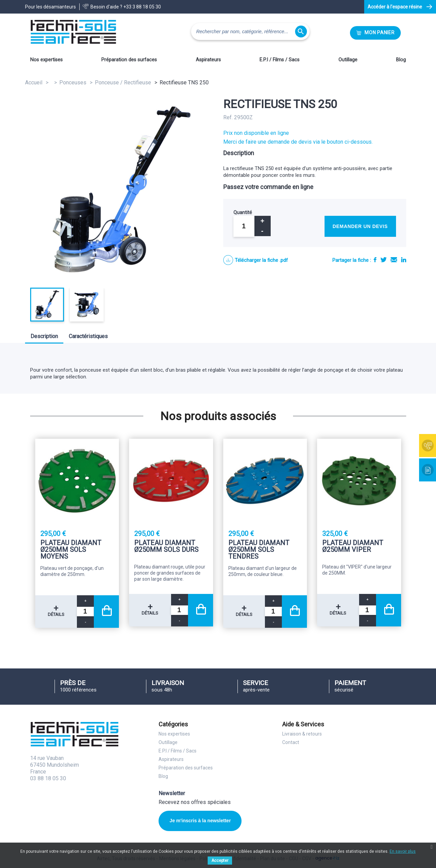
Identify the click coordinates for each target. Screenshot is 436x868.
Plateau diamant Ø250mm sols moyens (71, 550)
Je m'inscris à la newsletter (200, 821)
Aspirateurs (208, 60)
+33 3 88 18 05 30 (142, 7)
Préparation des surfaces (129, 60)
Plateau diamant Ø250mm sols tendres (259, 550)
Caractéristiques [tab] (88, 336)
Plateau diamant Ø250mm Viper (353, 546)
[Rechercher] (250, 32)
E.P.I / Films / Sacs (279, 60)
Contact (291, 742)
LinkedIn (404, 260)
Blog (401, 60)
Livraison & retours (302, 734)
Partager (375, 260)
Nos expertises (46, 60)
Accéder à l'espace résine (395, 7)
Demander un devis (360, 226)
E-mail (394, 260)
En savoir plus (403, 851)
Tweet (383, 260)
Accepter (220, 861)
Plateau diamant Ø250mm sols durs (166, 546)
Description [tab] (44, 336)
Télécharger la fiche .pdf (261, 260)
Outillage (348, 60)
